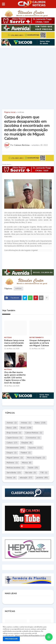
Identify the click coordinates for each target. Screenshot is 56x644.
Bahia (40, 423)
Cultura (12, 443)
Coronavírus (33, 438)
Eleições (27, 443)
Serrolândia (14, 473)
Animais (12, 423)
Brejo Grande (14, 433)
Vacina (11, 478)
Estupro (12, 453)
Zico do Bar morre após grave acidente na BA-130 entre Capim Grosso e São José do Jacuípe (15, 378)
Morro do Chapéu (36, 458)
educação (26, 478)
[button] (3, 4)
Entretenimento (16, 448)
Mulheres (12, 463)
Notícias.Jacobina (15, 468)
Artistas (26, 423)
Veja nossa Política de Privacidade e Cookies (30, 636)
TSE (44, 473)
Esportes (35, 448)
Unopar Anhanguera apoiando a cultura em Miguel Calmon (40, 343)
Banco (12, 428)
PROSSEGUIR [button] (11, 639)
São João (30, 473)
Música (27, 463)
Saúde (33, 468)
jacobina (42, 478)
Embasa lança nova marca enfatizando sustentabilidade (14, 343)
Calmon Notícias (34, 433)
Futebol (26, 453)
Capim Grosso (14, 438)
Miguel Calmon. (15, 458)
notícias (21, 112)
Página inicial (10, 112)
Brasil (26, 428)
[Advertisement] (28, 78)
